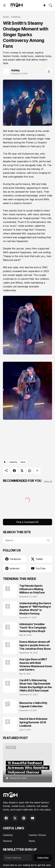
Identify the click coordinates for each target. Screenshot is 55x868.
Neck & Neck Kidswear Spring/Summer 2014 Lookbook (34, 722)
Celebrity (16, 17)
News (23, 462)
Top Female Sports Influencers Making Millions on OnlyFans (32, 589)
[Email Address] (17, 858)
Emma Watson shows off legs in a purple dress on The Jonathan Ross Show (35, 645)
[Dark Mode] (44, 5)
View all (48, 481)
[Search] (50, 5)
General (7, 841)
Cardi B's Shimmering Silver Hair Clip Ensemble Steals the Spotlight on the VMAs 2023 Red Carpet (36, 685)
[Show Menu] (5, 5)
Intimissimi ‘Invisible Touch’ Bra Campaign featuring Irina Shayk (33, 628)
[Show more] (37, 471)
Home (6, 17)
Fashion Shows (37, 835)
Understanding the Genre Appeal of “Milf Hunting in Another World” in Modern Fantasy (35, 608)
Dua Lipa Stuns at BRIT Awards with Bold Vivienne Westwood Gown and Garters (36, 664)
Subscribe (43, 858)
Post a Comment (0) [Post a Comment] (27, 522)
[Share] (49, 72)
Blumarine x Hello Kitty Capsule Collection (33, 705)
